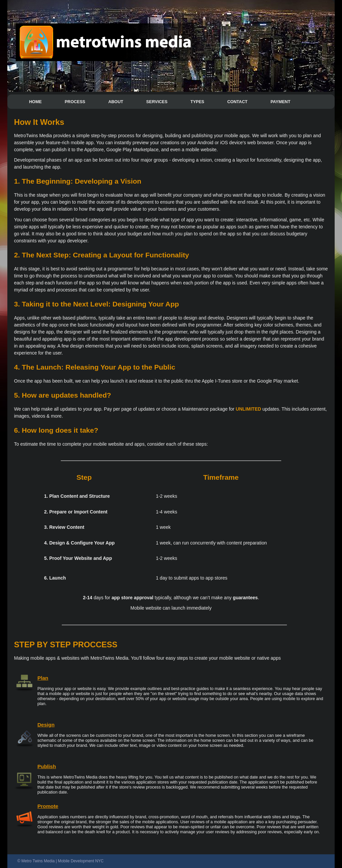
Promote (48, 806)
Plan (43, 678)
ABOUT (116, 102)
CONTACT (237, 102)
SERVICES (157, 102)
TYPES (197, 102)
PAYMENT (280, 102)
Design (46, 725)
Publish (47, 766)
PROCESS (75, 102)
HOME (35, 102)
